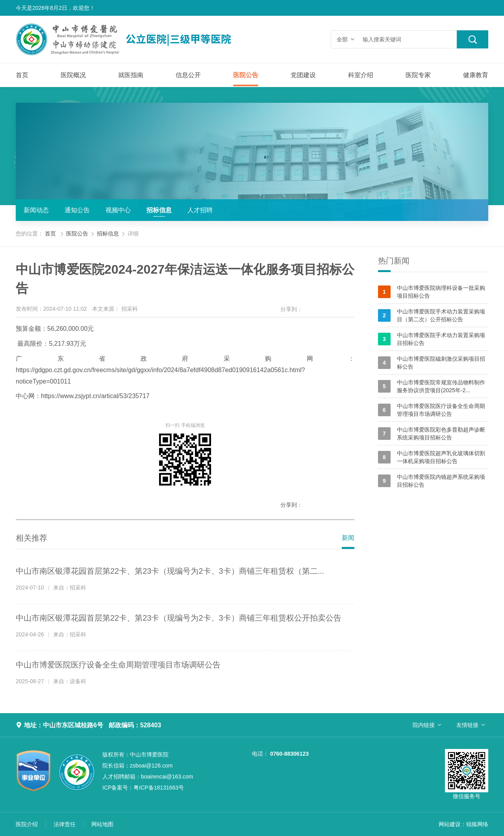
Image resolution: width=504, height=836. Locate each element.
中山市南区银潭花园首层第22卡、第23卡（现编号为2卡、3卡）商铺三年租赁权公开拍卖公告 (179, 618)
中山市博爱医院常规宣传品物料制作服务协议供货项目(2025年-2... (432, 386)
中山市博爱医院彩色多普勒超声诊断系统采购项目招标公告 (432, 434)
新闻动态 (36, 210)
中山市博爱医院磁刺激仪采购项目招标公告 (432, 363)
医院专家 (418, 75)
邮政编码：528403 (135, 725)
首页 (22, 75)
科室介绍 (361, 75)
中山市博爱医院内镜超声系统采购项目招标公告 (432, 481)
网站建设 (450, 824)
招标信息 (159, 210)
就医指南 (131, 75)
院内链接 (424, 725)
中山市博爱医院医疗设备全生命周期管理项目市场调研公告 (118, 665)
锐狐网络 (477, 824)
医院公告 (246, 75)
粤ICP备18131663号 (143, 788)
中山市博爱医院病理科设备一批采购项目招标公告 (432, 292)
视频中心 (118, 210)
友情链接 (467, 725)
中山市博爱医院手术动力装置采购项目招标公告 (432, 339)
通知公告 (77, 210)
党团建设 (303, 75)
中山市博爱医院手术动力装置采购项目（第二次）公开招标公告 (432, 315)
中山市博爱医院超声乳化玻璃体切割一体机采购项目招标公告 (432, 457)
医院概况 (73, 75)
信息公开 (188, 75)
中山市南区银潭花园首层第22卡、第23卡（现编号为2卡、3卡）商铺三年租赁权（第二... (170, 571)
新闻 (348, 538)
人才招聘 (200, 210)
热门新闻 (394, 261)
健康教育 (476, 75)
